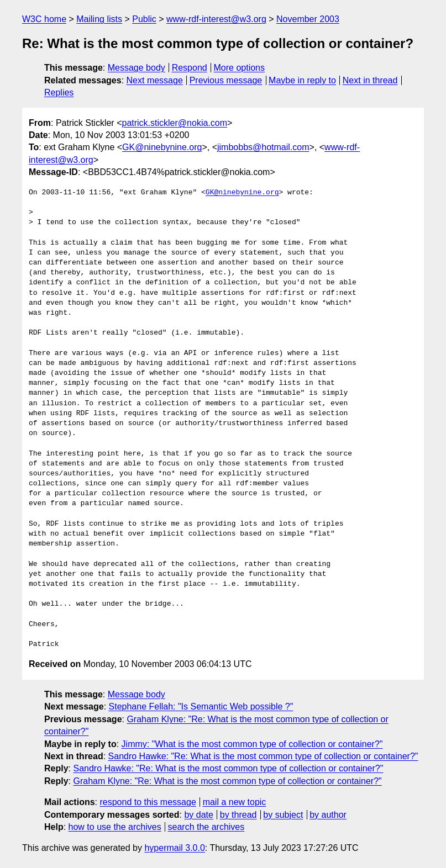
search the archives (206, 827)
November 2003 (308, 19)
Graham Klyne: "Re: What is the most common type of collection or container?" (227, 781)
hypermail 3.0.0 (174, 848)
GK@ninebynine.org (162, 147)
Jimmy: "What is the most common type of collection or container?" (252, 744)
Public (144, 19)
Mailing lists (99, 19)
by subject (283, 815)
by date (198, 815)
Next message (155, 80)
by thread (238, 815)
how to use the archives (115, 827)
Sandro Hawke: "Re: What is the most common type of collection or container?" (263, 756)
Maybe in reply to (302, 80)
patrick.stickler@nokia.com (174, 123)
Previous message (226, 80)
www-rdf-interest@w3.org (216, 19)
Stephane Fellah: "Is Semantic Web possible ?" (201, 706)
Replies (59, 92)
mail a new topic (235, 802)
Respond (190, 68)
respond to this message (148, 802)
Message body (137, 68)
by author (328, 815)
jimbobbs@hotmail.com (263, 147)
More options (240, 68)
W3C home (44, 19)
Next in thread (370, 80)
